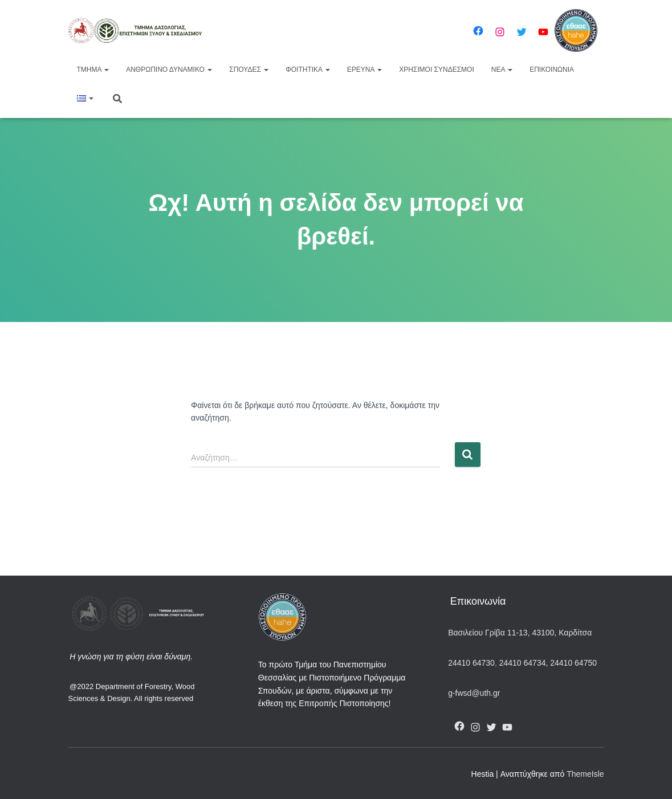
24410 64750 (573, 663)
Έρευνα (364, 70)
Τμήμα (93, 70)
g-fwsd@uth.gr (474, 693)
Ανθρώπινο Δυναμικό (169, 70)
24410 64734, (524, 663)
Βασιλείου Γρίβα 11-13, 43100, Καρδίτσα (520, 633)
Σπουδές (249, 70)
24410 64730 (471, 663)
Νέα (502, 70)
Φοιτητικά (308, 70)
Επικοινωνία (552, 70)
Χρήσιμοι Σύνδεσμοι (437, 70)
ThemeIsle (585, 774)
